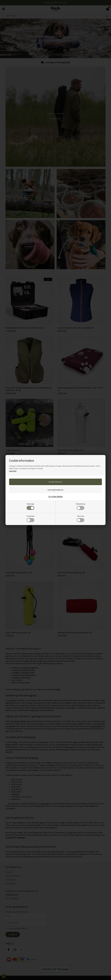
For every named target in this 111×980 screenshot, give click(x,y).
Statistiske (80, 519)
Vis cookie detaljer (55, 497)
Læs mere (13, 471)
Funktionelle (30, 519)
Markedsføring (80, 506)
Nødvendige (30, 506)
